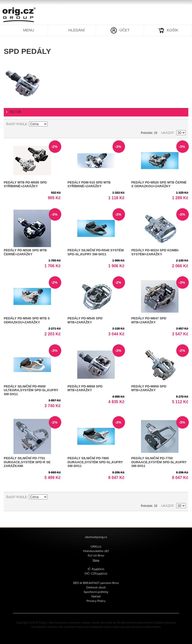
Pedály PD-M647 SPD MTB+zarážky (149, 320)
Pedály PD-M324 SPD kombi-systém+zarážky (155, 252)
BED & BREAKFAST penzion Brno (96, 583)
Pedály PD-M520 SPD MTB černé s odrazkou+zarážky (159, 184)
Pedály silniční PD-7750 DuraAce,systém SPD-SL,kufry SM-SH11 (159, 462)
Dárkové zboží (96, 587)
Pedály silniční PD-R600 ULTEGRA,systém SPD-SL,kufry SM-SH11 (31, 390)
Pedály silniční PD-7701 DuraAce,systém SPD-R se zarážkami (27, 462)
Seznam (182, 124)
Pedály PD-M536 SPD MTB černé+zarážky (25, 252)
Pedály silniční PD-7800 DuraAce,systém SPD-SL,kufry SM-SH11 (95, 462)
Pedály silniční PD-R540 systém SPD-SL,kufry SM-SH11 (96, 252)
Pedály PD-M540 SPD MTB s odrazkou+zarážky (27, 320)
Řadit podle (17, 124)
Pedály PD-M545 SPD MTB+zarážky (85, 320)
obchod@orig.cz (96, 537)
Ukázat (167, 133)
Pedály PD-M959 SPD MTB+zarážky (149, 388)
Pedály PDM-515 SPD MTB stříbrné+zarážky (89, 184)
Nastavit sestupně (52, 124)
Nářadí (96, 596)
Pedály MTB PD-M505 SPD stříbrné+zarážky (25, 184)
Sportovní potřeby (96, 592)
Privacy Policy (96, 601)
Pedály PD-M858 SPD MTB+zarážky (85, 388)
